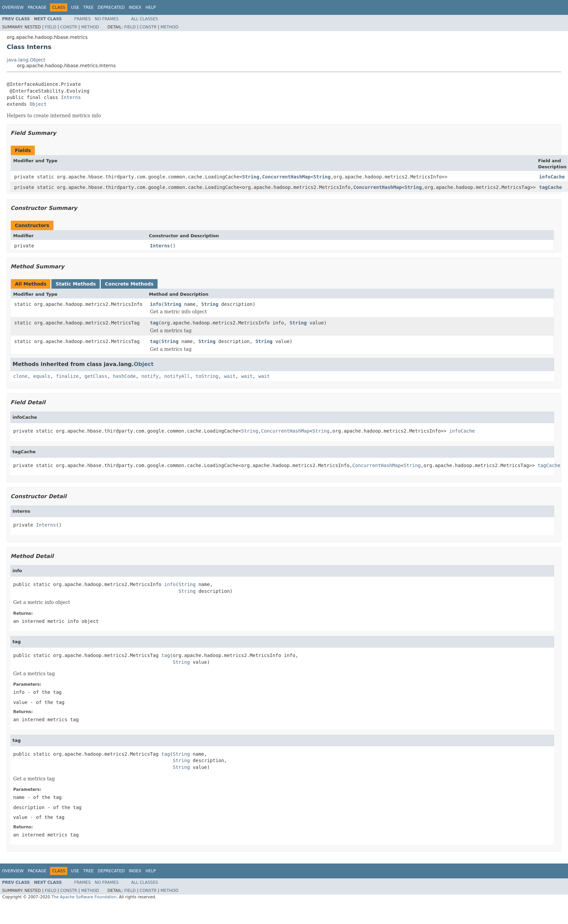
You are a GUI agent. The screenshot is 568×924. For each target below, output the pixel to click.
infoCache (552, 177)
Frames (83, 19)
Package (37, 7)
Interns (71, 97)
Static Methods (76, 284)
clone (20, 376)
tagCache (551, 187)
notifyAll (177, 376)
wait (230, 376)
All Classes (145, 19)
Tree (88, 7)
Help (151, 7)
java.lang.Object (26, 60)
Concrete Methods (129, 284)
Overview (13, 7)
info (156, 304)
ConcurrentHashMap (286, 177)
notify (150, 376)
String (251, 177)
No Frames (107, 19)
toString (207, 376)
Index (135, 7)
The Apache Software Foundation (84, 897)
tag (154, 323)
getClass (96, 376)
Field (50, 27)
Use (75, 7)
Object (38, 104)
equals (42, 376)
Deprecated (111, 7)
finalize (67, 376)
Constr (69, 27)
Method (90, 27)
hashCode (124, 376)
